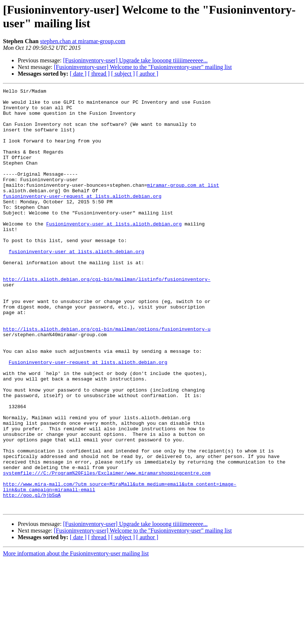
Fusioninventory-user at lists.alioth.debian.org (114, 251)
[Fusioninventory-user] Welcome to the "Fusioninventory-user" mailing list (143, 67)
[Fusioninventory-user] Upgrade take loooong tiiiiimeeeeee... (135, 60)
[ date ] (78, 74)
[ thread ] (99, 74)
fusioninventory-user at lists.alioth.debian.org (77, 285)
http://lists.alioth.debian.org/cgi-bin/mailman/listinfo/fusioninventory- (107, 318)
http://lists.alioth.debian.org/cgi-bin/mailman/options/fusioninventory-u (107, 378)
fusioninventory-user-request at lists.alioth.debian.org (82, 218)
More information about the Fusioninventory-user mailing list (76, 638)
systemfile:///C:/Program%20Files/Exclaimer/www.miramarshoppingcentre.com (107, 550)
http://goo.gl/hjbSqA (32, 577)
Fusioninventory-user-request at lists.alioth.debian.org (88, 417)
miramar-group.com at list (183, 205)
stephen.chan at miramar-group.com (83, 41)
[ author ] (147, 74)
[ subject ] (123, 74)
